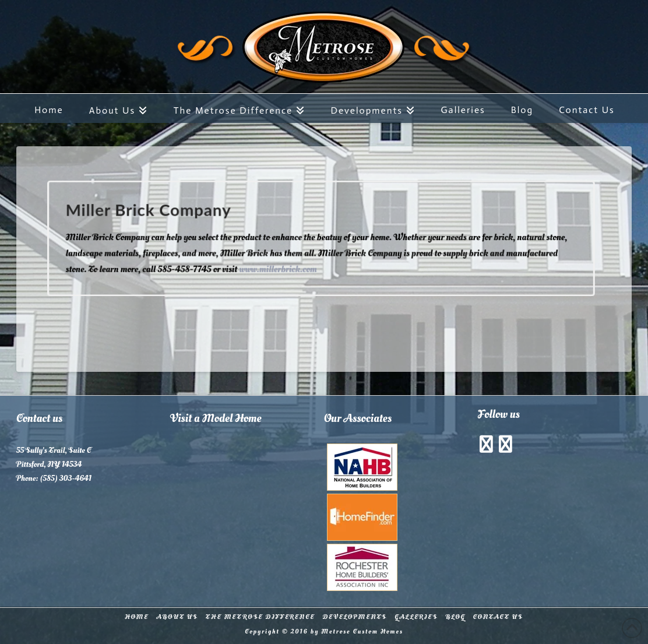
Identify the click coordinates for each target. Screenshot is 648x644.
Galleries (416, 617)
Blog (456, 617)
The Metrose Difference (260, 617)
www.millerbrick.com (280, 268)
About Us (177, 617)
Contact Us (498, 617)
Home (137, 617)
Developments (355, 617)
